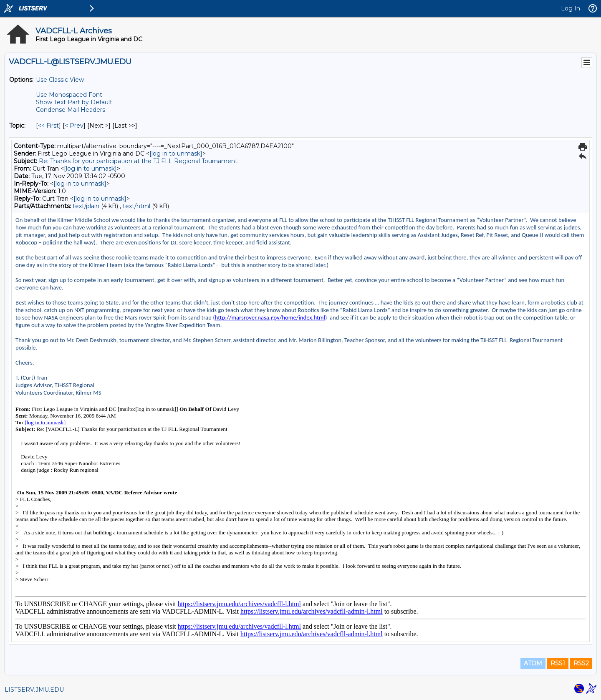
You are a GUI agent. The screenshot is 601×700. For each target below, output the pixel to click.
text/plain (86, 206)
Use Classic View (60, 80)
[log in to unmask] (176, 154)
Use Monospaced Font (69, 95)
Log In (571, 8)
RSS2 (581, 663)
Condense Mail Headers (71, 110)
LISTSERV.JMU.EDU (34, 690)
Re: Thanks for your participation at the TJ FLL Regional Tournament (138, 161)
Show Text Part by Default (74, 102)
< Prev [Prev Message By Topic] (74, 126)
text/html (136, 206)
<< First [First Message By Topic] (48, 126)
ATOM (533, 663)
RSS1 (558, 663)
